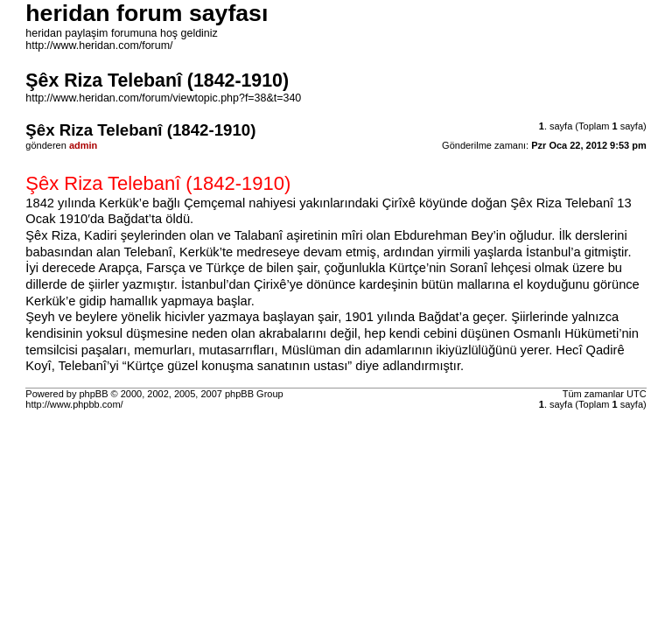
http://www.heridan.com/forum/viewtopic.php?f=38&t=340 (163, 98)
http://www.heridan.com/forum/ (99, 45)
